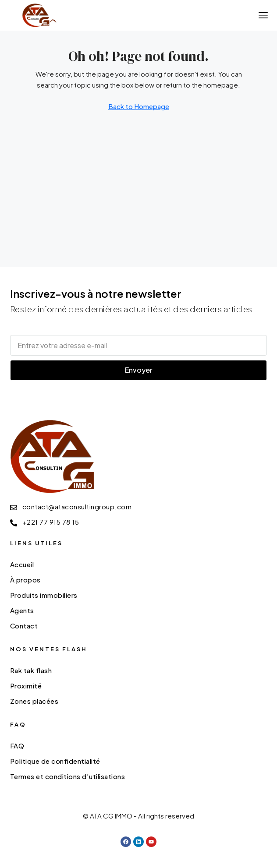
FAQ (17, 746)
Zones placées (34, 701)
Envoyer (139, 370)
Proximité (26, 686)
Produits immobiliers (44, 595)
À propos (25, 580)
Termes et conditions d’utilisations (68, 776)
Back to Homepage (139, 106)
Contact (24, 626)
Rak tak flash (31, 670)
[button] (263, 15)
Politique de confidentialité (55, 761)
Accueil (22, 564)
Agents (22, 610)
